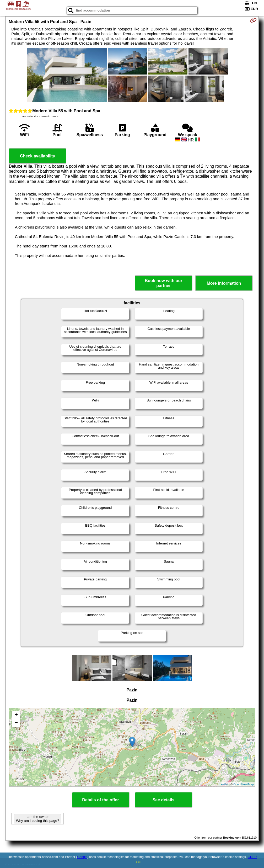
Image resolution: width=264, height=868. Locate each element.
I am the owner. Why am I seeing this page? (37, 819)
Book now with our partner (163, 283)
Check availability (37, 156)
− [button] (16, 723)
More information (224, 283)
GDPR (252, 857)
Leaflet (224, 784)
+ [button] (16, 715)
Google (82, 857)
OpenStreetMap (244, 784)
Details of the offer (100, 800)
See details (164, 800)
